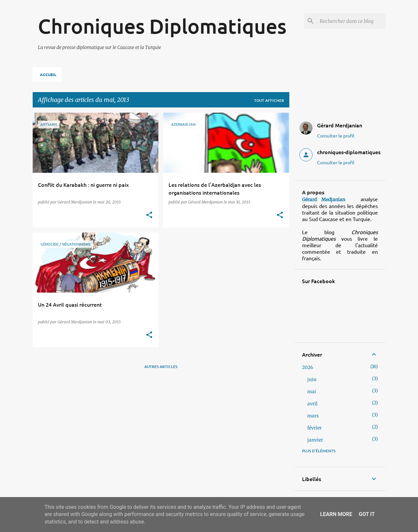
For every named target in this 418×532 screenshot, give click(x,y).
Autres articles (161, 367)
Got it (367, 514)
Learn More (336, 514)
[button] (149, 215)
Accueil (48, 74)
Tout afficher (269, 100)
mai (312, 392)
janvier (315, 440)
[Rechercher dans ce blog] (351, 21)
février (314, 428)
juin (312, 379)
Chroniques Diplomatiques (162, 26)
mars (313, 416)
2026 (307, 367)
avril (312, 404)
